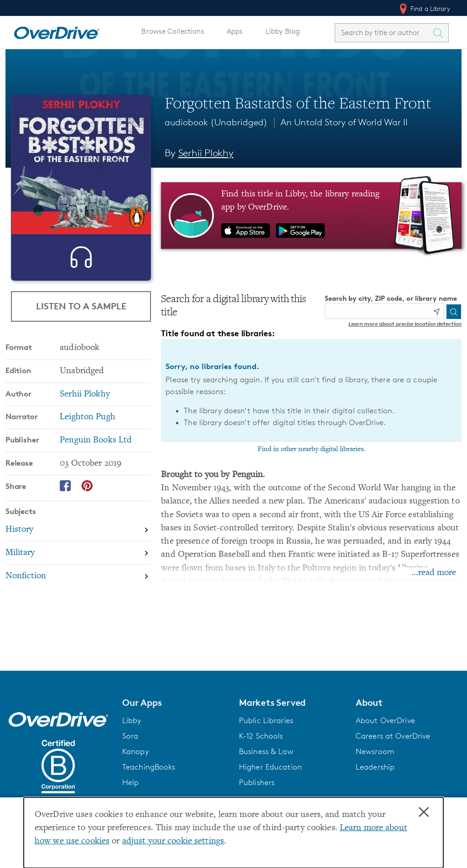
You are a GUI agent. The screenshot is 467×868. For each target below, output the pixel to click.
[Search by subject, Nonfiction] (78, 588)
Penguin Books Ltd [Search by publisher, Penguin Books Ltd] (96, 452)
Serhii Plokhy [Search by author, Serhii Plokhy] (206, 153)
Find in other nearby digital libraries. (311, 449)
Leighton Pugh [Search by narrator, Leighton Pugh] (88, 429)
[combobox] (384, 33)
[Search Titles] (440, 33)
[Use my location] (436, 312)
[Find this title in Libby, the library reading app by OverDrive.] (311, 216)
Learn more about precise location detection (405, 324)
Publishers (257, 782)
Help (131, 782)
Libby (132, 720)
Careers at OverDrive (393, 736)
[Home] (57, 31)
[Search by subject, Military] (78, 565)
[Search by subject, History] (78, 542)
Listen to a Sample (81, 306)
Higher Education (270, 767)
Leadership (375, 767)
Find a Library (424, 9)
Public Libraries (266, 720)
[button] (175, 703)
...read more (434, 573)
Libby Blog (283, 31)
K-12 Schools (261, 736)
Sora (130, 736)
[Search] (454, 312)
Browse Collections (173, 31)
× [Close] (424, 812)
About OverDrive (385, 720)
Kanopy (135, 751)
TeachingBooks (149, 767)
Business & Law (266, 751)
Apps (235, 31)
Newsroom (375, 751)
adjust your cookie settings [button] (173, 841)
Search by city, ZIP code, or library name (391, 298)
